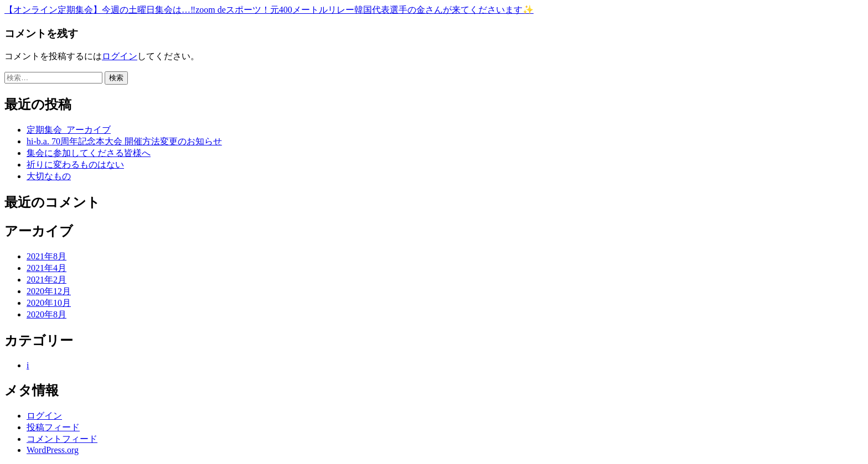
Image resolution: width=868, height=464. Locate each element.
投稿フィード (53, 427)
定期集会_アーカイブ (69, 130)
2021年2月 (46, 280)
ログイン (120, 56)
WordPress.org (53, 450)
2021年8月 (46, 256)
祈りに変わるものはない (75, 165)
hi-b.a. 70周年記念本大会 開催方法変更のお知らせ (124, 141)
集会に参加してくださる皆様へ (89, 153)
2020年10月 (49, 303)
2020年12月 (49, 291)
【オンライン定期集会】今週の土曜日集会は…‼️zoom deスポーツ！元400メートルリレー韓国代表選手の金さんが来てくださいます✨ (269, 10)
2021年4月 (46, 268)
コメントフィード (62, 439)
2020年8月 (46, 314)
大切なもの (49, 176)
